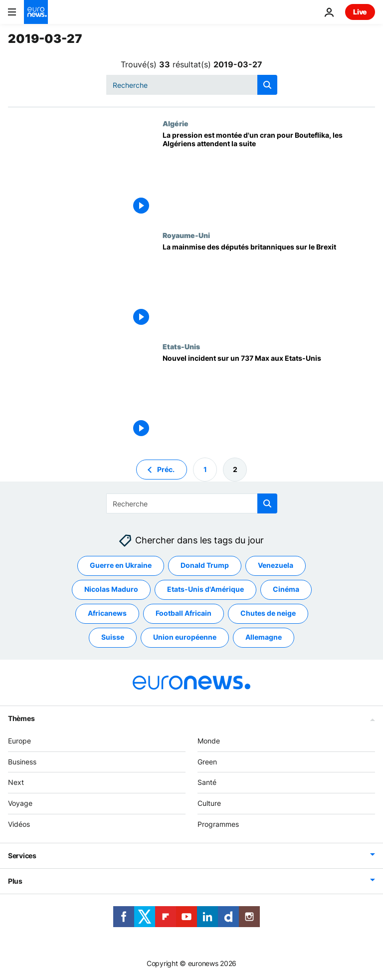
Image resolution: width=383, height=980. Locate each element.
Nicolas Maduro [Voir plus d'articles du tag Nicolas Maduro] (111, 590)
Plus (15, 881)
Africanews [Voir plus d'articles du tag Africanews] (107, 613)
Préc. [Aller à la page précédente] (166, 469)
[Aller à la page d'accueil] (36, 12)
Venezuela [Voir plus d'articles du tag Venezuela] (276, 566)
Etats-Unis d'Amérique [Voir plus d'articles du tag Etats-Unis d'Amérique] (205, 590)
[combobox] (192, 85)
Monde (209, 741)
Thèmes (21, 718)
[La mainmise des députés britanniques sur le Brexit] (269, 287)
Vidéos (19, 824)
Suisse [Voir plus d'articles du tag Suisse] (113, 637)
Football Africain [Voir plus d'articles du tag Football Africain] (184, 613)
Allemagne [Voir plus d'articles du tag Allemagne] (264, 637)
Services (22, 856)
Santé (207, 783)
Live (360, 12)
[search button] (267, 85)
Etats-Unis (181, 346)
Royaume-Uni (186, 235)
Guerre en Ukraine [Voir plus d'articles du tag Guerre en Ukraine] (121, 566)
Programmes (218, 824)
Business (22, 762)
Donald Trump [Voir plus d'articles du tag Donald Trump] (205, 566)
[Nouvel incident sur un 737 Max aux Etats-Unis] (269, 398)
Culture (209, 804)
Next (16, 783)
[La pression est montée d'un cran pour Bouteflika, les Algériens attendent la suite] (269, 175)
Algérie (176, 123)
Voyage (20, 804)
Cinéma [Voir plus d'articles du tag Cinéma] (286, 590)
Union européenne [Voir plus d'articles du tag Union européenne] (185, 637)
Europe (19, 741)
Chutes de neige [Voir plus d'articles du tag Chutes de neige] (268, 613)
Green (207, 762)
